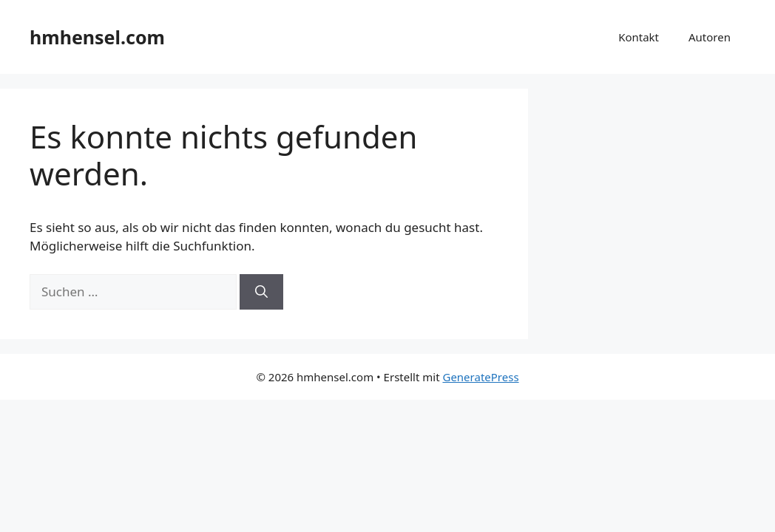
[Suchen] (261, 292)
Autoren (710, 37)
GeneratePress (480, 377)
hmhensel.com (97, 37)
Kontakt (639, 37)
